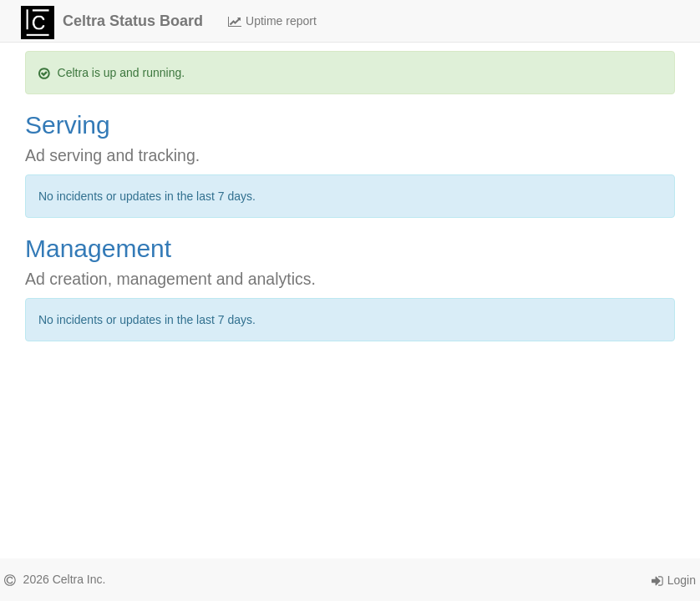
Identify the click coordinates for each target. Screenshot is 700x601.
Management (98, 248)
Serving (68, 125)
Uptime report (272, 21)
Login (674, 580)
